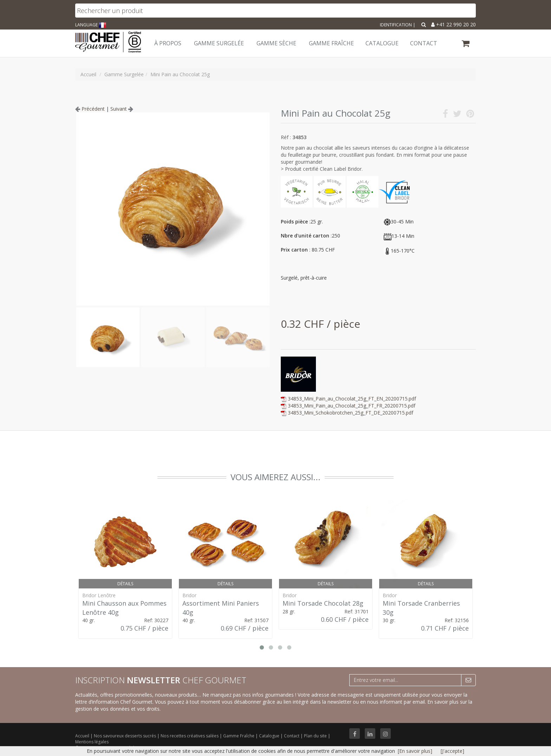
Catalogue (270, 736)
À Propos (168, 43)
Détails (125, 584)
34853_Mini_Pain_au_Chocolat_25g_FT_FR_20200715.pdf (352, 406)
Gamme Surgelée (219, 43)
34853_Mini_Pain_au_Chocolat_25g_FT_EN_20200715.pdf (352, 399)
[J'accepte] (452, 751)
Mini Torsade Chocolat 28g (323, 603)
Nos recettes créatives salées (190, 736)
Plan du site (316, 736)
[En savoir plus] (415, 751)
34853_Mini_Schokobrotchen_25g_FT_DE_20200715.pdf (351, 413)
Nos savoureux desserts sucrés (125, 736)
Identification (396, 25)
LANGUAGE (91, 25)
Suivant (122, 109)
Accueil (82, 736)
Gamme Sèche (276, 43)
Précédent (90, 109)
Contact (292, 736)
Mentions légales (92, 742)
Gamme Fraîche (239, 736)
